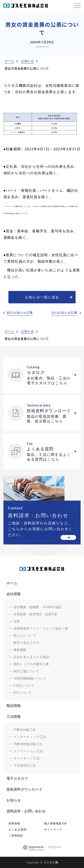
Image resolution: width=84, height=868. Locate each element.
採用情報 (14, 823)
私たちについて (25, 636)
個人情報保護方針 (56, 823)
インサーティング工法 (30, 737)
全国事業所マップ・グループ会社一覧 (41, 628)
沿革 (17, 621)
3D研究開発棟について (30, 678)
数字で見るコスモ (26, 643)
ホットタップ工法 (26, 758)
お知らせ (28, 61)
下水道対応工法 (25, 765)
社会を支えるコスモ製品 (31, 657)
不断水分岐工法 (25, 730)
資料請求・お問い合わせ (26, 811)
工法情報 (14, 716)
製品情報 (14, 706)
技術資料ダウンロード (24, 789)
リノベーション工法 (28, 751)
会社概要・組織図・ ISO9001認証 (37, 607)
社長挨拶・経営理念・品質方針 (36, 614)
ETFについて (23, 693)
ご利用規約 (16, 835)
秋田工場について (26, 671)
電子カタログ (17, 778)
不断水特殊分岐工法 (28, 744)
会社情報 (14, 594)
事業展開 (20, 650)
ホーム (9, 61)
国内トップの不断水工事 (31, 664)
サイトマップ (53, 829)
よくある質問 (18, 829)
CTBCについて (24, 686)
